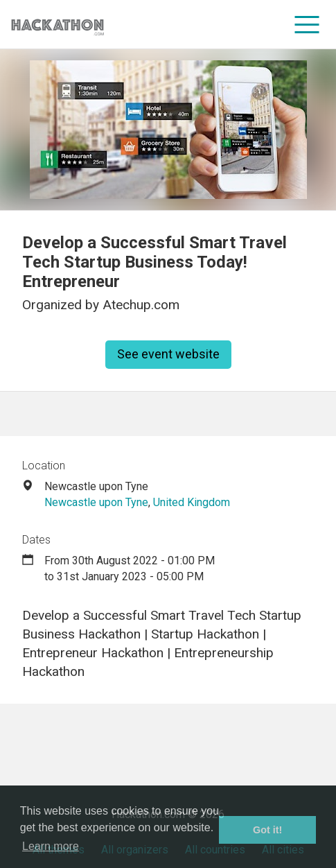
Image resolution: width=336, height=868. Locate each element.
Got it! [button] (267, 830)
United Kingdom (192, 502)
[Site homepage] (58, 25)
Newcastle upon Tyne (96, 502)
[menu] (307, 24)
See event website (168, 354)
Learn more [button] (51, 846)
